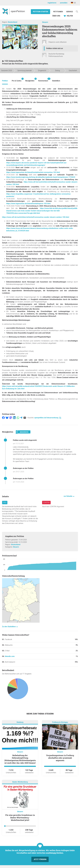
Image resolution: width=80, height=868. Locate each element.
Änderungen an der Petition (23, 468)
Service (70, 12)
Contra (46, 503)
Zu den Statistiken (9, 627)
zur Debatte (68, 496)
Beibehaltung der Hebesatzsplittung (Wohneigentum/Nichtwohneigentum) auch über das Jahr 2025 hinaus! (20, 759)
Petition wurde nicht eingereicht (25, 440)
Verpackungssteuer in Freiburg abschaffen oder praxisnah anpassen (60, 758)
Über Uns (56, 16)
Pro (5, 503)
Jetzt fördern (40, 859)
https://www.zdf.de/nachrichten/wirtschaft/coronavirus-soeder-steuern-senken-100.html (36, 217)
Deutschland (13, 22)
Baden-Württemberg (20, 782)
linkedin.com (10, 656)
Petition (5, 81)
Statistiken (56, 81)
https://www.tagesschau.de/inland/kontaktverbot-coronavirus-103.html (33, 172)
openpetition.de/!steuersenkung (48, 418)
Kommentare (43, 80)
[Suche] (77, 11)
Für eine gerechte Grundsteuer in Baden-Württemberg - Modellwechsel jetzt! (20, 818)
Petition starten (40, 12)
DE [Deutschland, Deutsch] (73, 3)
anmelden (64, 3)
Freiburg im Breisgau (60, 722)
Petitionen (58, 12)
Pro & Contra (17, 80)
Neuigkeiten (30, 80)
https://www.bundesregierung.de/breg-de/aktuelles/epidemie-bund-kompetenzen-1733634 (41, 177)
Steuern (45, 22)
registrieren (52, 3)
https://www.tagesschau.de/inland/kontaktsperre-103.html (28, 204)
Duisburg (20, 722)
